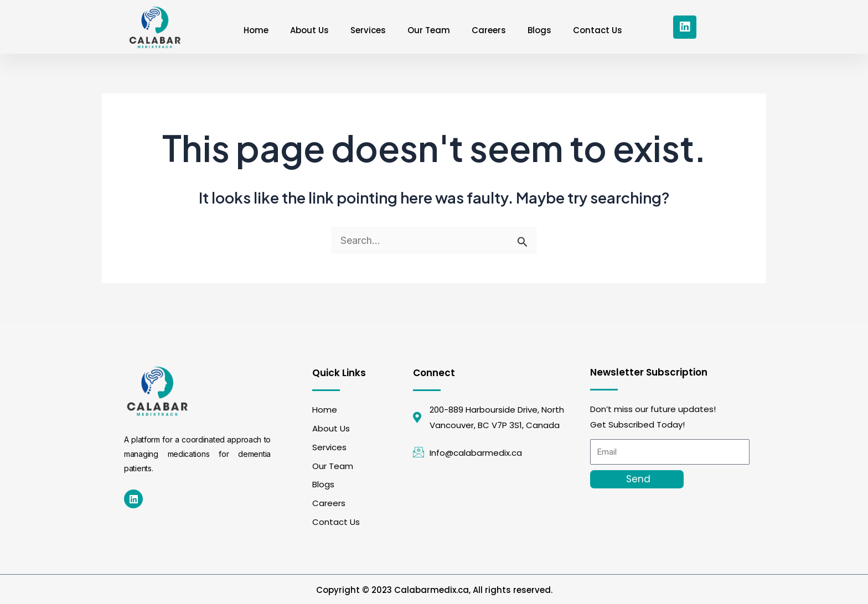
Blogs (541, 30)
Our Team (429, 30)
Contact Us (599, 30)
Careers (489, 30)
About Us (308, 30)
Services (368, 30)
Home (254, 30)
